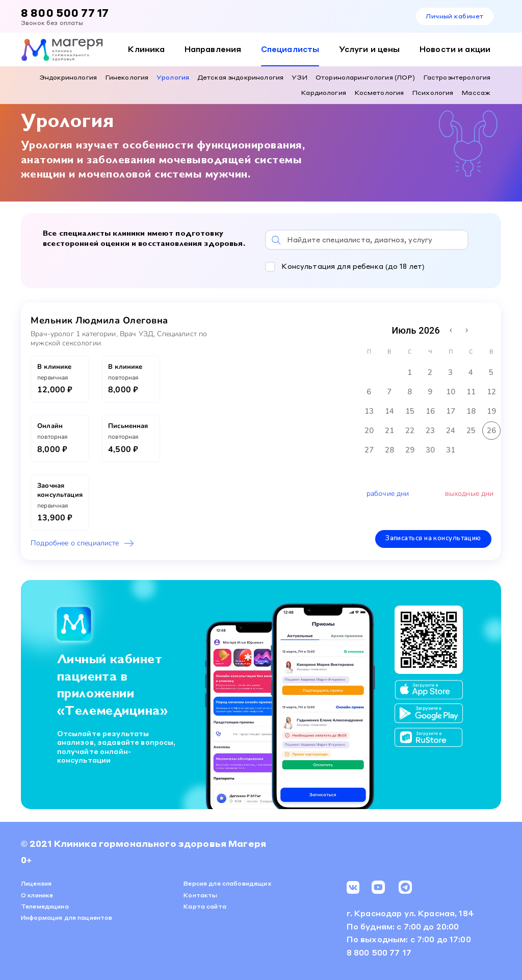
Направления (213, 49)
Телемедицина (45, 905)
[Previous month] (451, 329)
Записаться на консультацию (434, 538)
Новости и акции (455, 49)
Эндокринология (68, 77)
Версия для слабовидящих (227, 883)
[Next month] (467, 329)
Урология (173, 77)
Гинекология (127, 77)
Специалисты (290, 49)
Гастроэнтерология (457, 77)
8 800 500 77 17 (65, 12)
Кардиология (323, 92)
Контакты (200, 894)
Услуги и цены (370, 49)
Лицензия (36, 883)
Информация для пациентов (67, 917)
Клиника (146, 49)
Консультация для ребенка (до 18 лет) (353, 265)
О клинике (37, 894)
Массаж (476, 92)
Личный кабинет (454, 16)
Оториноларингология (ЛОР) (365, 77)
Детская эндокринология (240, 77)
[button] (372, 266)
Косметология (379, 92)
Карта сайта (205, 905)
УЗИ (299, 77)
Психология (433, 92)
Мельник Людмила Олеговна (99, 319)
